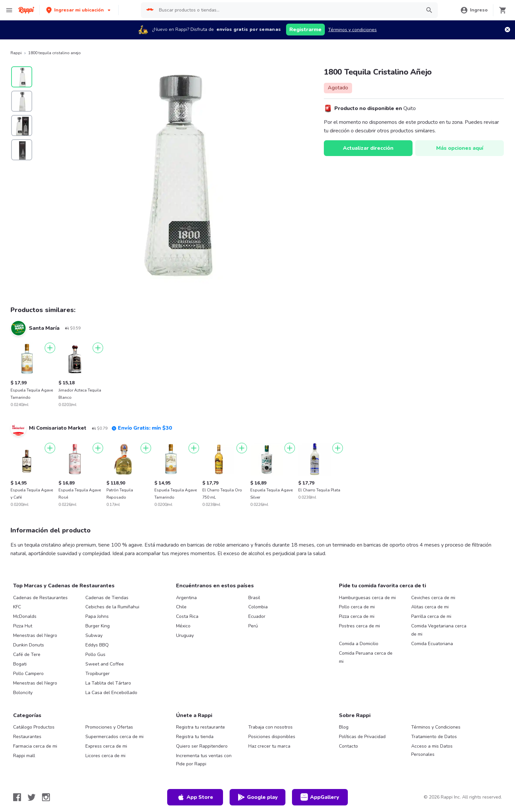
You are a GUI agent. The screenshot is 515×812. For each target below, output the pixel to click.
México (183, 626)
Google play (258, 797)
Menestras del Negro (35, 635)
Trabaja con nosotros (270, 727)
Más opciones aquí (460, 148)
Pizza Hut (23, 626)
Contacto (348, 746)
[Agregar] (50, 348)
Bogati (20, 664)
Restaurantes (27, 737)
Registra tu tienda (195, 737)
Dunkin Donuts (29, 645)
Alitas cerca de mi (430, 607)
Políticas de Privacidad (362, 737)
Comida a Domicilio (359, 644)
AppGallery (320, 797)
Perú (253, 626)
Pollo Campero (28, 674)
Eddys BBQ (97, 645)
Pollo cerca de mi (357, 607)
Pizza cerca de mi (357, 616)
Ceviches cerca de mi (433, 598)
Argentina (186, 598)
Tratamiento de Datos (434, 737)
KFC (17, 607)
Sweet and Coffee (105, 664)
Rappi (16, 53)
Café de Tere (27, 654)
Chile (181, 607)
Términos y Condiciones (436, 727)
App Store (195, 797)
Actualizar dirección (368, 148)
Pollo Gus (95, 654)
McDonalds (25, 616)
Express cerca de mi (106, 746)
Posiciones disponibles (272, 737)
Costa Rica (187, 616)
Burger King (98, 626)
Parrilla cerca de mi (431, 616)
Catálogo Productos (34, 727)
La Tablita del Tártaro (108, 683)
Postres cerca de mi (359, 626)
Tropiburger (98, 674)
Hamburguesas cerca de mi (367, 598)
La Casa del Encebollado (111, 693)
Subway (94, 635)
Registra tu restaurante (201, 727)
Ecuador (257, 616)
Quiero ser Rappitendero (202, 746)
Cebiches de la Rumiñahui (112, 607)
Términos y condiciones (352, 30)
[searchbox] (288, 10)
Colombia (258, 607)
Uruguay (185, 635)
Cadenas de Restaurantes (40, 598)
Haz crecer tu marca (269, 746)
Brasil (254, 598)
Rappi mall (24, 756)
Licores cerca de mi (105, 756)
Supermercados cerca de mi (114, 737)
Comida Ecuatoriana (432, 644)
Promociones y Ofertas (109, 727)
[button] (79, 10)
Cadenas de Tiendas (107, 598)
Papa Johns (97, 616)
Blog (344, 727)
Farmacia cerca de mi (35, 746)
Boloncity (23, 693)
